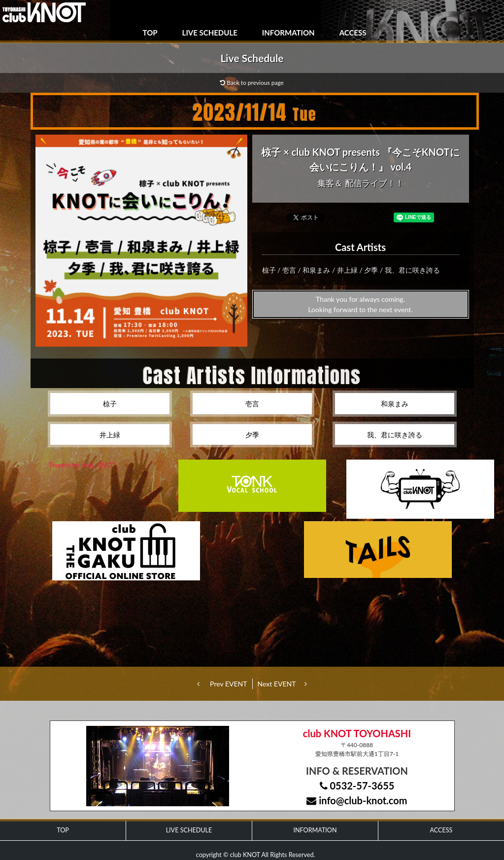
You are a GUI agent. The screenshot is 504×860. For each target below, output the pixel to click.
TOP (150, 33)
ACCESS (353, 33)
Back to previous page (252, 83)
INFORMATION (288, 33)
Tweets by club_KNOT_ (84, 465)
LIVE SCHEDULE (210, 33)
